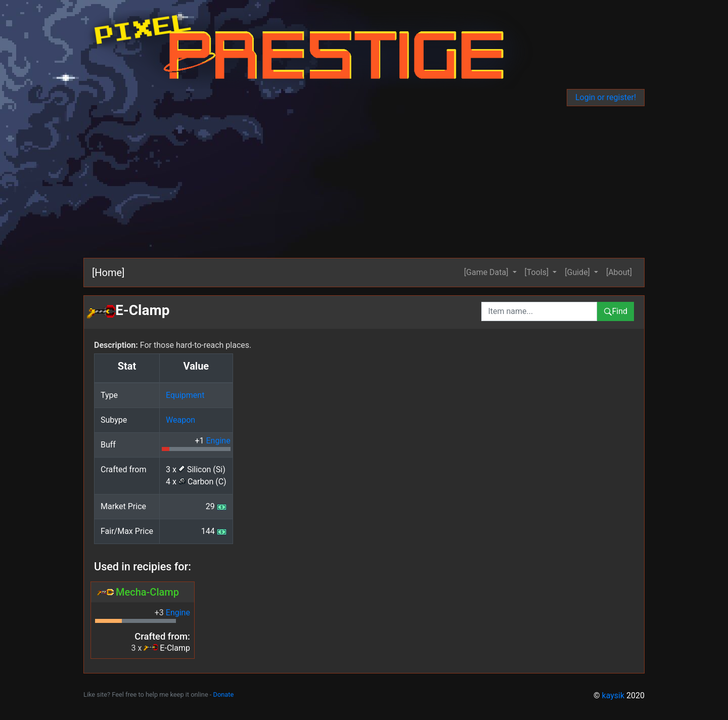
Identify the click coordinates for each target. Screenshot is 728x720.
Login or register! (606, 97)
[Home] (108, 273)
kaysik (613, 695)
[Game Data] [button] (487, 272)
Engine (218, 441)
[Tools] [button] (538, 272)
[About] (619, 272)
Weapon (180, 420)
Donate (224, 694)
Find (616, 311)
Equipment (185, 395)
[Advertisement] (364, 182)
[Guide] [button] (578, 272)
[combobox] (539, 311)
